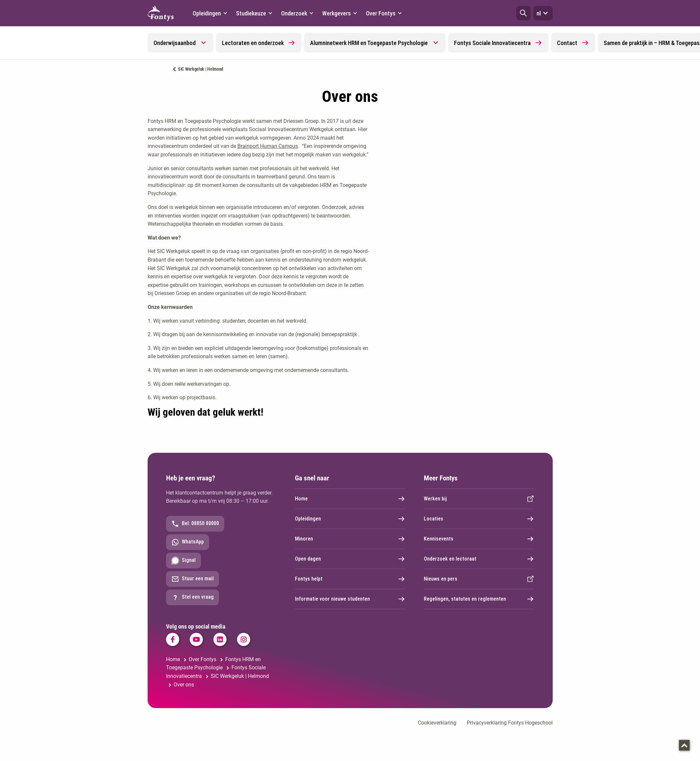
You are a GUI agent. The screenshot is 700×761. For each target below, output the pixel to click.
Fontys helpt (350, 579)
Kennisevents (479, 539)
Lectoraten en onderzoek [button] (259, 43)
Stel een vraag (193, 597)
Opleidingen (350, 519)
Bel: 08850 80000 (195, 524)
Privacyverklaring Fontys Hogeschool (510, 723)
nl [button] (543, 13)
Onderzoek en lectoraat (479, 559)
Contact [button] (573, 43)
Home (350, 499)
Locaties (479, 519)
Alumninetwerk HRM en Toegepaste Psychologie (369, 43)
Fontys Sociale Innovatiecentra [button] (498, 43)
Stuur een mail (193, 579)
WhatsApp (188, 542)
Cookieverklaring (437, 723)
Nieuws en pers (479, 579)
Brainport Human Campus (268, 146)
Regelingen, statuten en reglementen (479, 599)
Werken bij (479, 499)
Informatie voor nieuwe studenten (350, 599)
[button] (523, 13)
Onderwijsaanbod (175, 43)
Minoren (350, 539)
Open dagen (350, 559)
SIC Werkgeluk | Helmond (201, 69)
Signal (183, 561)
